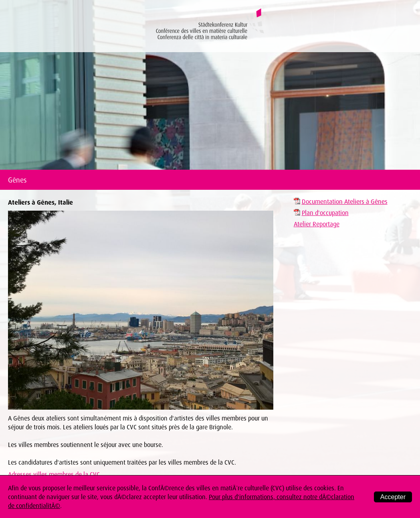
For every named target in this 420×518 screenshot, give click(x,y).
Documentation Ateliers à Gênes (345, 201)
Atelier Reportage (317, 224)
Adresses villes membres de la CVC (54, 474)
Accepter (393, 497)
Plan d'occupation (325, 213)
